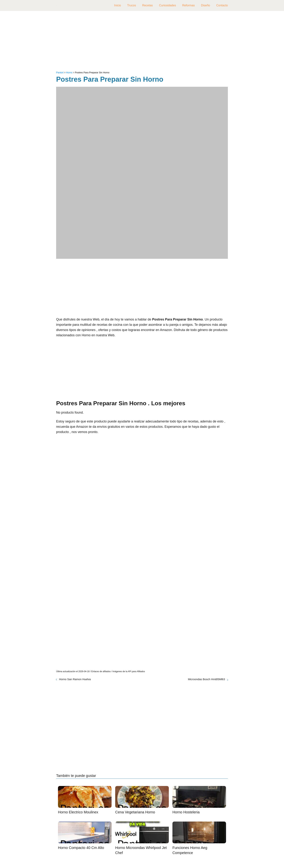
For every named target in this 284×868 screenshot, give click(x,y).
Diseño (206, 5)
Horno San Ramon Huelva (75, 679)
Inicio (117, 5)
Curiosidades (167, 5)
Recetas (148, 5)
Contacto (222, 5)
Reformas (188, 5)
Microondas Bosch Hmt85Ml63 (206, 679)
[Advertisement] (142, 42)
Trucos (131, 5)
